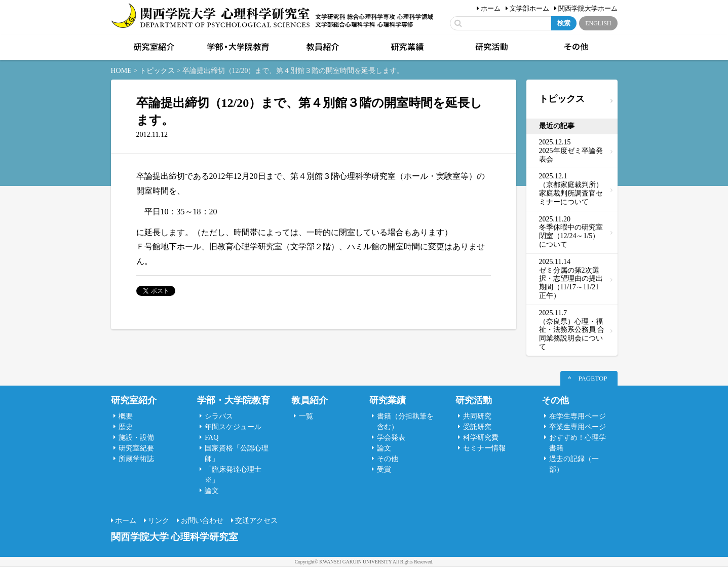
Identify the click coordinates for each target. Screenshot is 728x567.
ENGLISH (598, 23)
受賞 (384, 469)
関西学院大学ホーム (588, 8)
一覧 (306, 416)
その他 (575, 47)
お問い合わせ (202, 521)
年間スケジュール (233, 427)
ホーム (491, 8)
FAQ (212, 438)
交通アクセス (256, 521)
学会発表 (391, 438)
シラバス (219, 416)
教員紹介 (322, 47)
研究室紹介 (153, 47)
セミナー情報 (484, 448)
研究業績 (406, 47)
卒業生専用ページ (578, 427)
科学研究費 (481, 438)
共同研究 (477, 416)
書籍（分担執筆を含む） (405, 422)
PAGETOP (592, 378)
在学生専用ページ (578, 416)
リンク (159, 521)
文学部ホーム (529, 8)
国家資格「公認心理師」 (237, 453)
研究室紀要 (136, 448)
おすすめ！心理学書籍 (578, 443)
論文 (212, 491)
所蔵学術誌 (136, 459)
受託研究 (477, 427)
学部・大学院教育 (237, 47)
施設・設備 (136, 438)
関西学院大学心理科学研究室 (210, 16)
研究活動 (491, 47)
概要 (126, 416)
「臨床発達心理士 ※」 (233, 475)
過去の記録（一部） (574, 464)
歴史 (126, 427)
